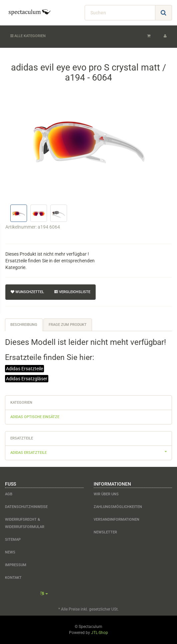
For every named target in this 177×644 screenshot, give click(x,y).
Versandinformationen (116, 520)
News (10, 552)
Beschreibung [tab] (24, 325)
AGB (9, 494)
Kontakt (13, 578)
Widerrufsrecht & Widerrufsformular (25, 523)
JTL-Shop (99, 633)
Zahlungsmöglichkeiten (118, 507)
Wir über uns (106, 494)
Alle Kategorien (28, 36)
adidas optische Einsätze (35, 417)
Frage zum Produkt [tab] (68, 325)
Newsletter (105, 532)
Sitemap (13, 540)
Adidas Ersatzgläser (27, 379)
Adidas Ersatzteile (24, 369)
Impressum (16, 565)
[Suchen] (120, 13)
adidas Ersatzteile (91, 452)
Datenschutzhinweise (26, 507)
